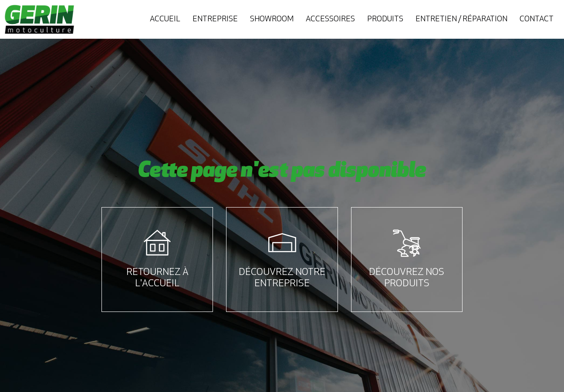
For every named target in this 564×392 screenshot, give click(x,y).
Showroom (272, 19)
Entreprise (215, 19)
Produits (385, 19)
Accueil (165, 19)
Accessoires (330, 19)
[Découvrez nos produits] (407, 243)
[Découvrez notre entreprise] (282, 243)
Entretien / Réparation (461, 19)
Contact (537, 19)
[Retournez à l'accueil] (157, 243)
